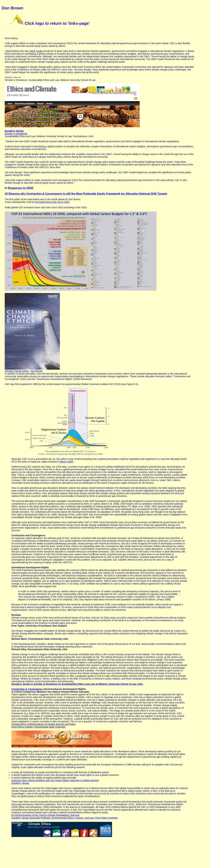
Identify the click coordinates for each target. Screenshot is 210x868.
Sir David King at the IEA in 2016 (52, 202)
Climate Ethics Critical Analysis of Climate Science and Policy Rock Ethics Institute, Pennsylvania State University (44, 725)
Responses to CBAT (21, 188)
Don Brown (37, 371)
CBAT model (36, 51)
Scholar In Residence (16, 134)
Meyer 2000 (66, 462)
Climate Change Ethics (17, 371)
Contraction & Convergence (27, 689)
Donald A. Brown (14, 131)
